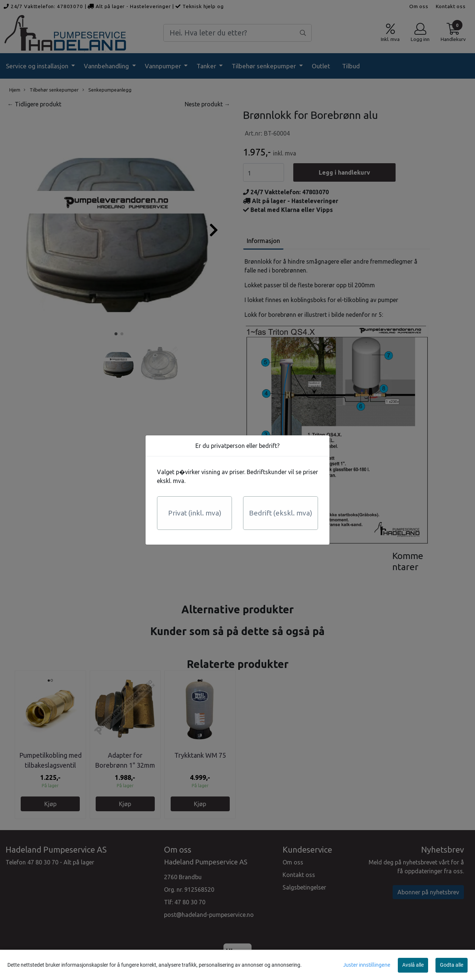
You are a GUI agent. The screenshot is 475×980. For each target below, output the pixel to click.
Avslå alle (413, 965)
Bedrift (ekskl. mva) (281, 513)
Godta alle (452, 965)
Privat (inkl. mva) (195, 513)
